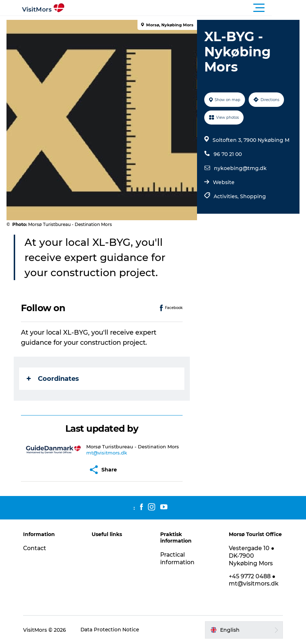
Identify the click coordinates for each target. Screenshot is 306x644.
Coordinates (54, 379)
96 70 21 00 (227, 154)
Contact (37, 548)
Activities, (226, 196)
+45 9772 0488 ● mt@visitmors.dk (253, 580)
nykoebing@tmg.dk (240, 168)
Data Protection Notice (113, 630)
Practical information (178, 558)
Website (223, 182)
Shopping (253, 196)
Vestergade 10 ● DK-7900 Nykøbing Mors (251, 556)
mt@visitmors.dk (107, 453)
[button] (185, 8)
